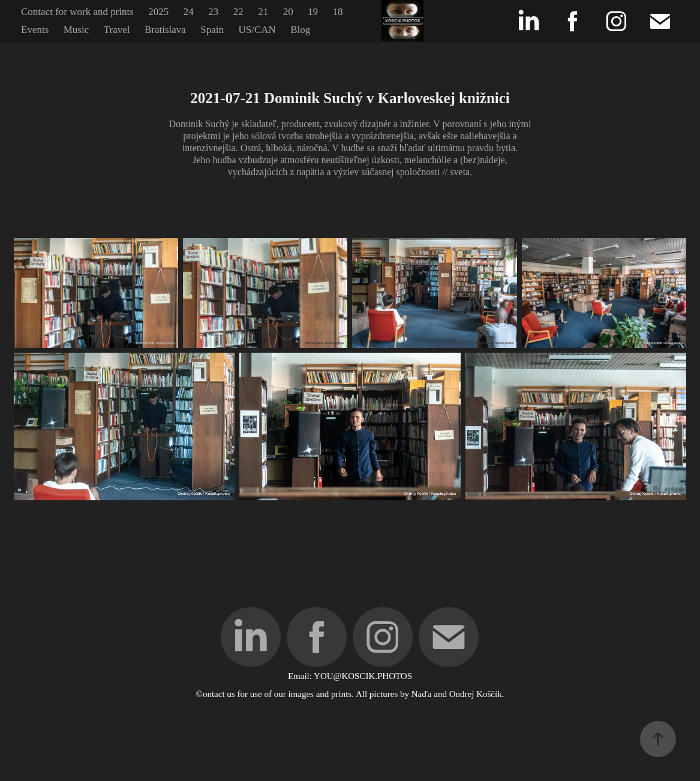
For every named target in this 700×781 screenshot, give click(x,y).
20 (288, 12)
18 (338, 12)
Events (35, 30)
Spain (212, 30)
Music (76, 30)
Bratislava (165, 30)
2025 (158, 12)
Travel (117, 30)
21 (263, 12)
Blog (300, 30)
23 (213, 12)
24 (189, 12)
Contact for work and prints (77, 12)
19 (313, 12)
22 (238, 12)
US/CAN (257, 30)
